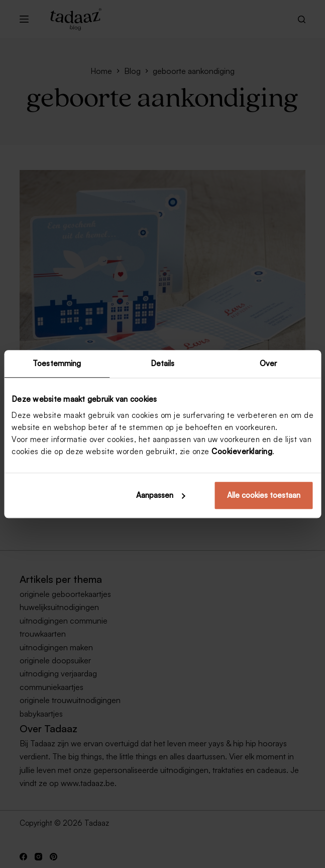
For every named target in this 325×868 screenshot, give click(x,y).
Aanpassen (161, 495)
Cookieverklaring (242, 451)
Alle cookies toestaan (264, 495)
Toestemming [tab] (57, 363)
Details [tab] (163, 363)
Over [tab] (268, 363)
